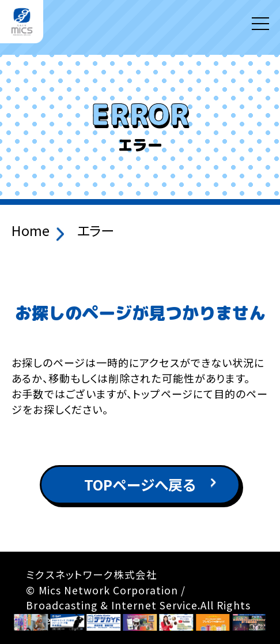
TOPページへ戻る (140, 484)
